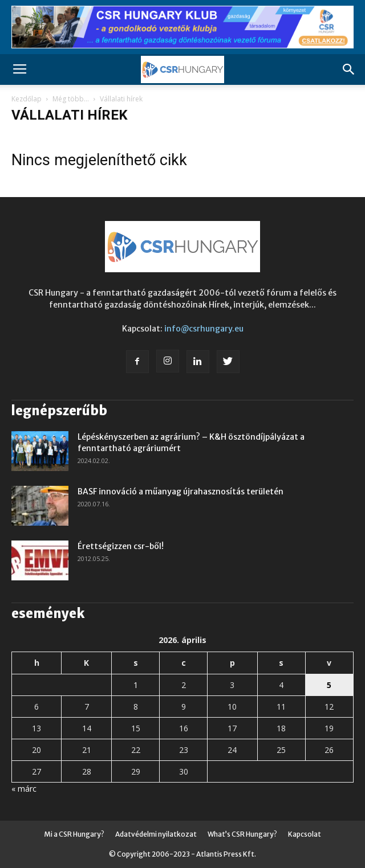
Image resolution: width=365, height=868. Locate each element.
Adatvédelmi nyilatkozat (156, 834)
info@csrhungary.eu (204, 329)
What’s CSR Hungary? (242, 834)
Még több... (71, 99)
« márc (24, 789)
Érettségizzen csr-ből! (121, 546)
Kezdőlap (27, 99)
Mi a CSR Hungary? (74, 834)
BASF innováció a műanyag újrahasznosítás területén (181, 492)
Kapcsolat (305, 834)
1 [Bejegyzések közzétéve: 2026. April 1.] (136, 685)
